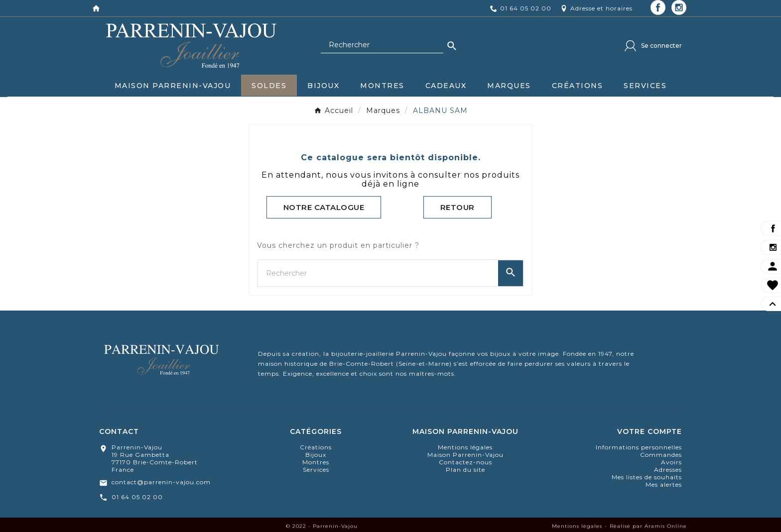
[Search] (452, 46)
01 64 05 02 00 (137, 497)
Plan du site (465, 470)
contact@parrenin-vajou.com (161, 482)
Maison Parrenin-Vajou (465, 455)
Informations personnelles (639, 447)
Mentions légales (465, 447)
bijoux (316, 455)
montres (316, 462)
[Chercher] (382, 45)
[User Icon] (653, 46)
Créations (316, 447)
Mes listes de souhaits (647, 477)
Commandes (661, 455)
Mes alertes (664, 484)
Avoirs (671, 462)
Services (316, 470)
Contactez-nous (465, 462)
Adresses (668, 470)
